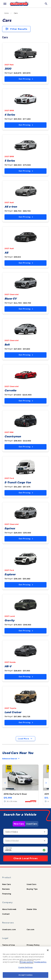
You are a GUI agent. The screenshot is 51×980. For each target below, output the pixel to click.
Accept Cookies (26, 975)
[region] (26, 963)
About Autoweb (9, 909)
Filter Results (16, 29)
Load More (26, 739)
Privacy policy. (26, 962)
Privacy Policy (33, 945)
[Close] (48, 950)
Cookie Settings (26, 967)
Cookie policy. (40, 962)
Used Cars (32, 824)
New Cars (19, 824)
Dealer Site (32, 909)
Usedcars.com (9, 929)
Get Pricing (26, 79)
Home (6, 13)
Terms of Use (8, 945)
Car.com (31, 929)
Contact (6, 914)
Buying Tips (32, 889)
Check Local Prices (26, 858)
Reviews (6, 889)
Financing (7, 894)
